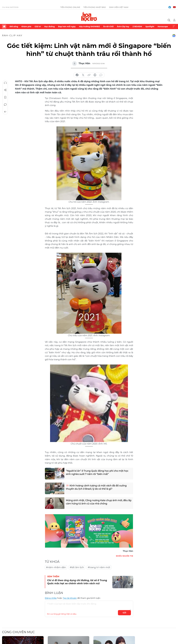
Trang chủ (4, 27)
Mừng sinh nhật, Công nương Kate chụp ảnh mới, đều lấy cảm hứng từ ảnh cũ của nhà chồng (99, 502)
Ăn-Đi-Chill (108, 27)
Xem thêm (174, 27)
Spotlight (150, 27)
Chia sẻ (5, 90)
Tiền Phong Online (70, 7)
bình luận (101, 75)
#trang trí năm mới (99, 567)
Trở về (5, 112)
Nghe (5, 83)
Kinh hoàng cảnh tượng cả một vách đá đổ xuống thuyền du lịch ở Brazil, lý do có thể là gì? (96, 487)
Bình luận (5, 105)
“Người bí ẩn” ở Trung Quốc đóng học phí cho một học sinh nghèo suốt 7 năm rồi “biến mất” (97, 472)
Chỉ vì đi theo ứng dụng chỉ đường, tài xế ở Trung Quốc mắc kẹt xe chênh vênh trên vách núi (77, 582)
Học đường (49, 27)
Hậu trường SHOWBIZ (89, 27)
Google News (174, 36)
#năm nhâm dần (56, 567)
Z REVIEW (137, 27)
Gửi (124, 613)
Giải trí (38, 27)
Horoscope (163, 27)
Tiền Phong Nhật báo (95, 7)
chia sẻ (77, 75)
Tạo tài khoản (70, 598)
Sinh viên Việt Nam (119, 7)
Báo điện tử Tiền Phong (89, 17)
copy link (89, 75)
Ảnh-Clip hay (123, 27)
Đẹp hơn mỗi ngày (67, 27)
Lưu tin (5, 97)
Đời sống (14, 27)
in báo (95, 75)
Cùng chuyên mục (18, 632)
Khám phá (26, 27)
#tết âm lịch (77, 567)
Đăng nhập (51, 598)
